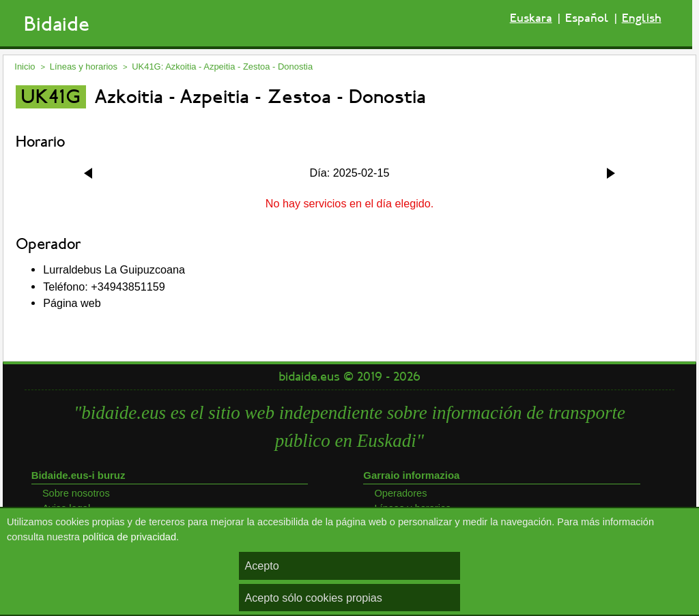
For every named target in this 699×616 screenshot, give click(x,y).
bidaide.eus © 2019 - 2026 (349, 377)
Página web (72, 303)
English (642, 18)
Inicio (25, 67)
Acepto (261, 566)
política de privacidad (129, 537)
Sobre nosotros (76, 493)
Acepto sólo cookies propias (313, 598)
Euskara (531, 18)
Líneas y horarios (84, 67)
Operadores (400, 493)
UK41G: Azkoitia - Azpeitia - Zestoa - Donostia (222, 67)
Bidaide (57, 24)
